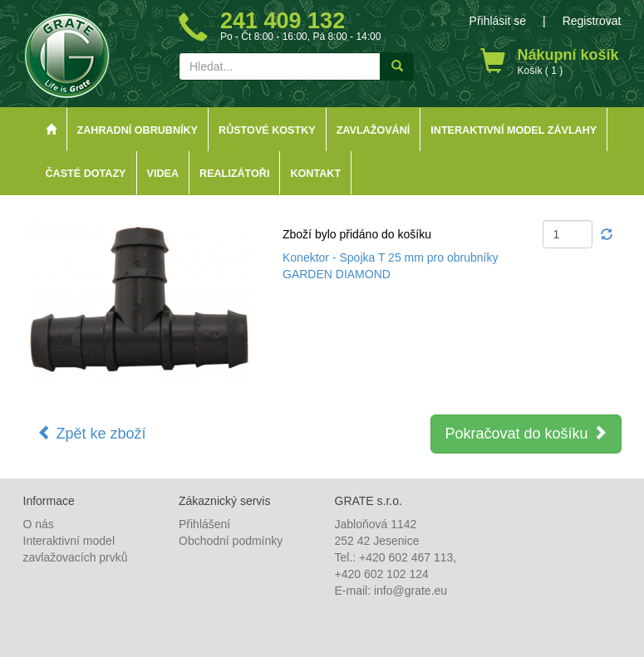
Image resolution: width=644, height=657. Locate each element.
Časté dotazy (86, 174)
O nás (39, 524)
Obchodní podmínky (231, 541)
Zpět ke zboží (92, 433)
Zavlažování (374, 130)
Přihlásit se (498, 21)
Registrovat (592, 21)
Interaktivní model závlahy (514, 130)
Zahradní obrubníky (138, 130)
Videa (163, 174)
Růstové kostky (267, 130)
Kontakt (315, 174)
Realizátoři (234, 174)
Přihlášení (204, 524)
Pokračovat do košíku (526, 433)
